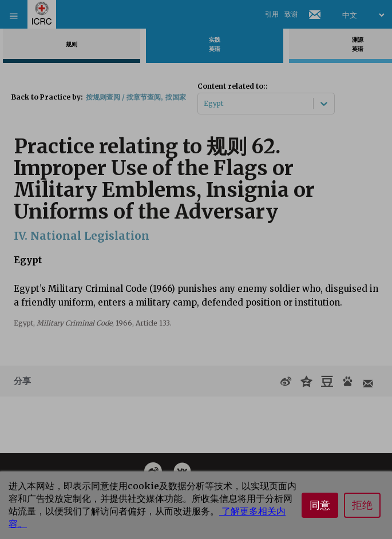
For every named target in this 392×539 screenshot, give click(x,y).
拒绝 (362, 505)
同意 (320, 505)
